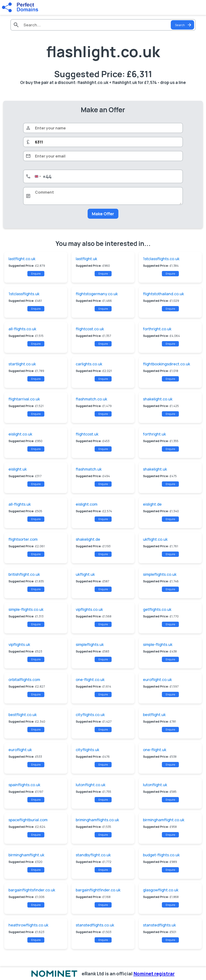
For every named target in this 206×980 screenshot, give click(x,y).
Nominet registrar (154, 974)
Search (184, 25)
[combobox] (42, 176)
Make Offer (103, 214)
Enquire (36, 274)
